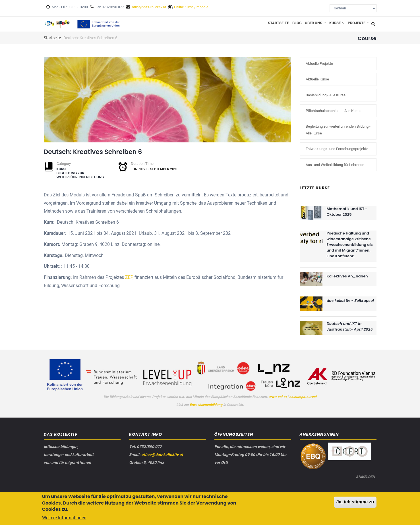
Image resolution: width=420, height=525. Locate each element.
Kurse (333, 26)
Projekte (357, 26)
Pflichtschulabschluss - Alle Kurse (333, 115)
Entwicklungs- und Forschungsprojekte (337, 153)
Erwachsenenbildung (206, 408)
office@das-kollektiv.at (149, 7)
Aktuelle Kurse (317, 83)
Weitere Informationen (64, 519)
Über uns (309, 26)
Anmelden (364, 484)
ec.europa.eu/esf (303, 401)
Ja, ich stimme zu (355, 503)
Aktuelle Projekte (319, 68)
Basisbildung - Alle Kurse (326, 99)
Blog (287, 26)
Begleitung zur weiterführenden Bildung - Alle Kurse (338, 134)
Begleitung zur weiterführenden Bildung (80, 179)
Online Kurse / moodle (191, 7)
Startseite (266, 26)
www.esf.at (278, 401)
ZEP (129, 281)
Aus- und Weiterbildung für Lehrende (335, 168)
